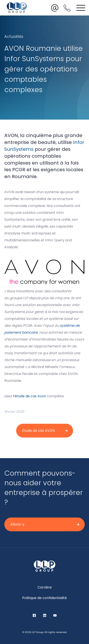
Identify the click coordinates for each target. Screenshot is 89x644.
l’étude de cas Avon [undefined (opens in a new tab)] (30, 396)
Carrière (45, 587)
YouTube (55, 615)
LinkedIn (45, 615)
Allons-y (17, 524)
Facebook (34, 615)
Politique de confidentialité (44, 598)
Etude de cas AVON (38, 431)
